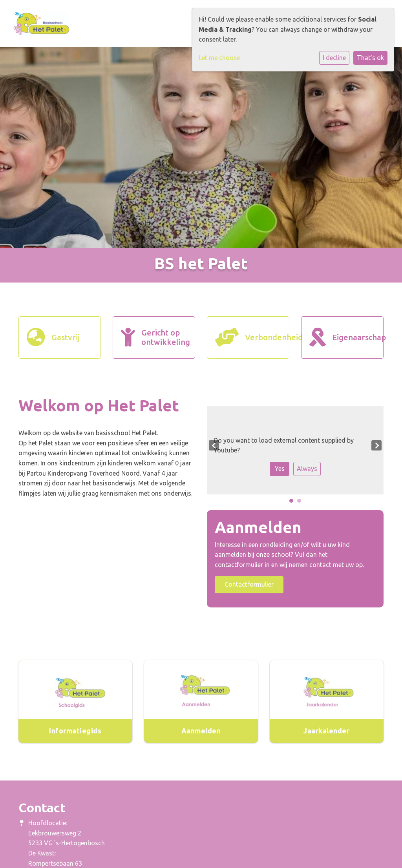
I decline (334, 58)
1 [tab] (293, 503)
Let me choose (219, 58)
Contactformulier (249, 584)
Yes (280, 469)
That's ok (370, 58)
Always (307, 469)
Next (376, 445)
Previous (214, 445)
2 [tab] (301, 503)
